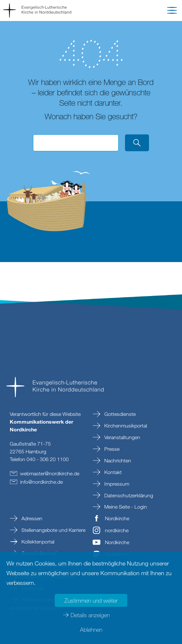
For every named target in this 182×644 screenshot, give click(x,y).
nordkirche (117, 530)
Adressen (31, 518)
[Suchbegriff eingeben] (76, 143)
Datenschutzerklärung (128, 495)
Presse (111, 449)
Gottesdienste (119, 414)
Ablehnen (91, 629)
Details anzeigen (90, 615)
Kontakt (112, 472)
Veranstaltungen (122, 437)
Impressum (116, 484)
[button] (172, 12)
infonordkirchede (41, 482)
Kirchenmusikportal (125, 426)
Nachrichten (117, 460)
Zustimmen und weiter (91, 600)
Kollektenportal (37, 542)
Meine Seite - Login (125, 507)
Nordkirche (117, 518)
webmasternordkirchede (50, 473)
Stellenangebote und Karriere (53, 530)
